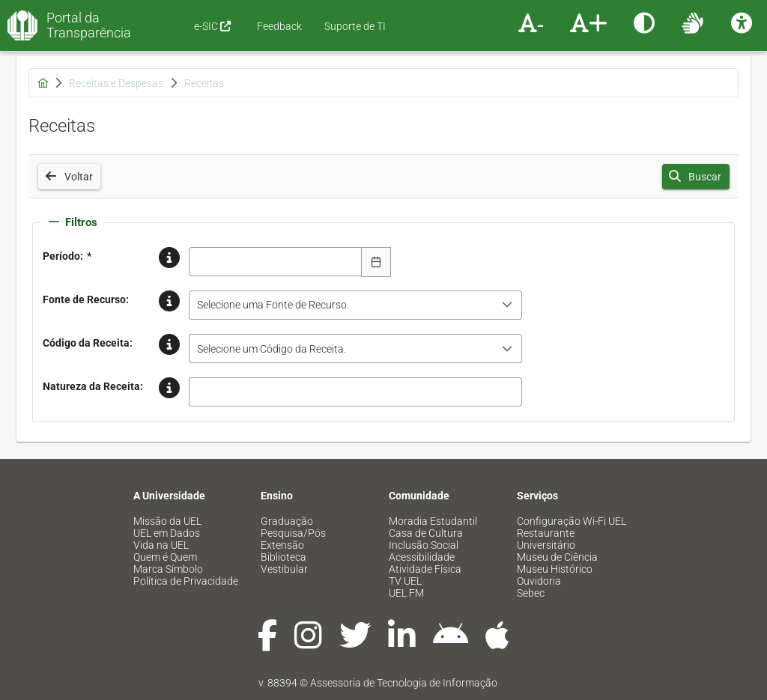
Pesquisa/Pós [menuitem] (293, 533)
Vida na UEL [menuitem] (161, 545)
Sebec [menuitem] (531, 593)
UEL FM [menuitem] (406, 593)
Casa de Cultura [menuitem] (426, 533)
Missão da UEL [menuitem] (167, 521)
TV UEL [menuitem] (405, 581)
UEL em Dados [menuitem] (167, 533)
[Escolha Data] (376, 262)
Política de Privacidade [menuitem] (186, 581)
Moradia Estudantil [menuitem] (433, 521)
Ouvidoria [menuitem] (539, 581)
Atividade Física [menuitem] (425, 569)
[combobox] (276, 262)
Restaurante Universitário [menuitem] (546, 539)
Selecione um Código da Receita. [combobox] (272, 349)
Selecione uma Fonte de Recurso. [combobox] (273, 305)
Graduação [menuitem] (287, 521)
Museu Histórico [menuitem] (555, 569)
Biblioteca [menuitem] (284, 557)
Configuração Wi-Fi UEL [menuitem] (572, 521)
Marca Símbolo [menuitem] (168, 569)
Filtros (73, 222)
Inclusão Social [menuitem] (424, 545)
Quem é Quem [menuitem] (165, 557)
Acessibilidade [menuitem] (422, 557)
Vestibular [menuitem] (284, 569)
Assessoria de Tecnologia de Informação (404, 683)
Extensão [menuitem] (282, 545)
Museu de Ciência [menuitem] (557, 557)
